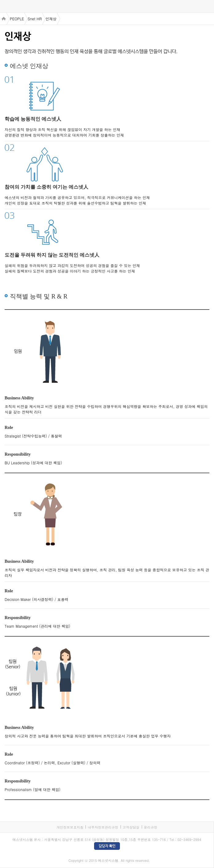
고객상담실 (131, 827)
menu (6, 6)
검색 (208, 6)
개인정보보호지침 (70, 827)
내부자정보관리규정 (103, 827)
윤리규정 (151, 827)
